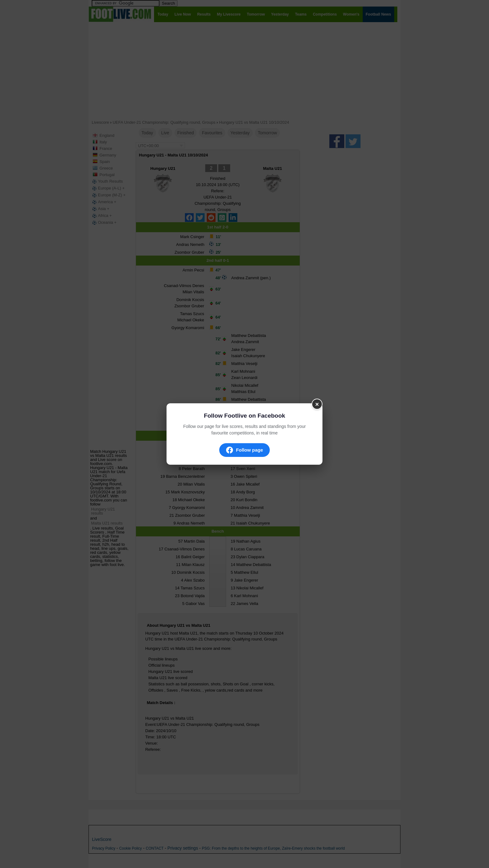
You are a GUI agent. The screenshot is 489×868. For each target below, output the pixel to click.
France (106, 149)
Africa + (101, 216)
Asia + (100, 209)
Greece (106, 168)
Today (147, 133)
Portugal (107, 175)
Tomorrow (267, 133)
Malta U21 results (107, 523)
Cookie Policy (131, 848)
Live (165, 133)
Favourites (212, 133)
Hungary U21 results (103, 511)
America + (104, 202)
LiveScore (102, 839)
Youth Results (107, 181)
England (107, 135)
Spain (105, 162)
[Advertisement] (244, 70)
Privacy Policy (104, 848)
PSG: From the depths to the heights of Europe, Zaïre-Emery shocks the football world (273, 848)
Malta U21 (273, 168)
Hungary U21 (163, 168)
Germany (108, 155)
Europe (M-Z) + (108, 195)
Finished (186, 133)
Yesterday (240, 133)
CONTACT (155, 848)
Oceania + (104, 223)
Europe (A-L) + (108, 188)
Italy (103, 142)
